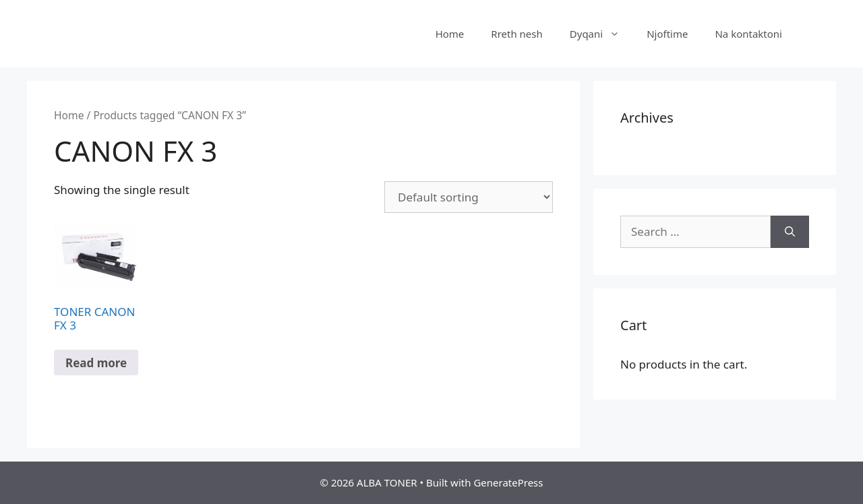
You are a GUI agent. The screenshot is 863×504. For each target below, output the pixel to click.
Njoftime (667, 34)
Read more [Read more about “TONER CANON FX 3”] (96, 363)
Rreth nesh (516, 34)
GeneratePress (508, 482)
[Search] (790, 232)
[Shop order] (469, 197)
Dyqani (601, 34)
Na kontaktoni (748, 34)
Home (450, 34)
